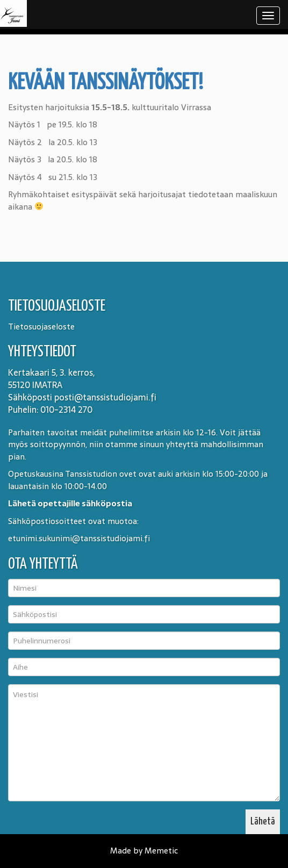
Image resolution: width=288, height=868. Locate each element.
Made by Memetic (144, 851)
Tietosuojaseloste (41, 327)
